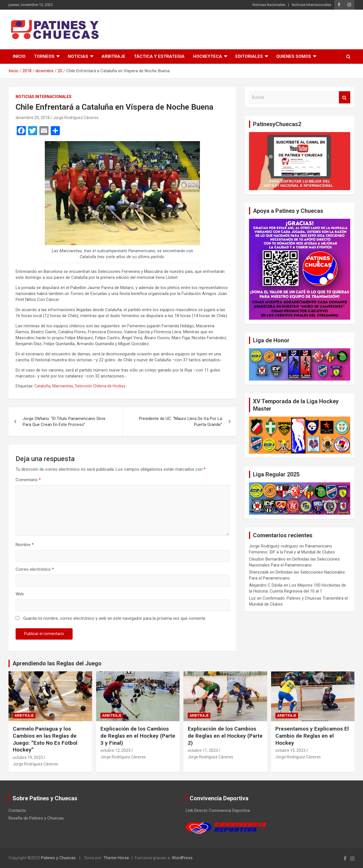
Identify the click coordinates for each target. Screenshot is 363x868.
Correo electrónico (35, 569)
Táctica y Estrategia (159, 56)
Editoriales (249, 56)
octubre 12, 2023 (115, 750)
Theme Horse (116, 858)
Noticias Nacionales (269, 5)
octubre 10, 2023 (290, 750)
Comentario (28, 480)
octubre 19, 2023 (28, 757)
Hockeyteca (208, 56)
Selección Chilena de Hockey (100, 386)
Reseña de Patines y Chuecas (36, 818)
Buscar (345, 97)
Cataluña (42, 386)
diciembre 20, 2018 (33, 118)
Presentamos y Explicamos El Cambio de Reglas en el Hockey (312, 736)
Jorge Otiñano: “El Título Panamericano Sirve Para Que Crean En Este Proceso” (64, 422)
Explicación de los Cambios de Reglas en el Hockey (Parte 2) (225, 736)
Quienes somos (294, 56)
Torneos (44, 56)
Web (20, 594)
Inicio (19, 56)
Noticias (78, 56)
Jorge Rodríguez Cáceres (76, 118)
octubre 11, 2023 (203, 750)
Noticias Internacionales (312, 5)
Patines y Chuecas (58, 858)
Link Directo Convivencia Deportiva (218, 810)
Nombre (25, 545)
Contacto (17, 810)
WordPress (182, 858)
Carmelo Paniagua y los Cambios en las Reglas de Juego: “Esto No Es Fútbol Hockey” (45, 739)
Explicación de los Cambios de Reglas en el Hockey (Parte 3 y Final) (138, 736)
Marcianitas (63, 386)
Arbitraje (113, 56)
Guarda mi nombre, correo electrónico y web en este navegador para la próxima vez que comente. (115, 618)
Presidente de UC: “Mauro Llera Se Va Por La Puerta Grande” (181, 422)
